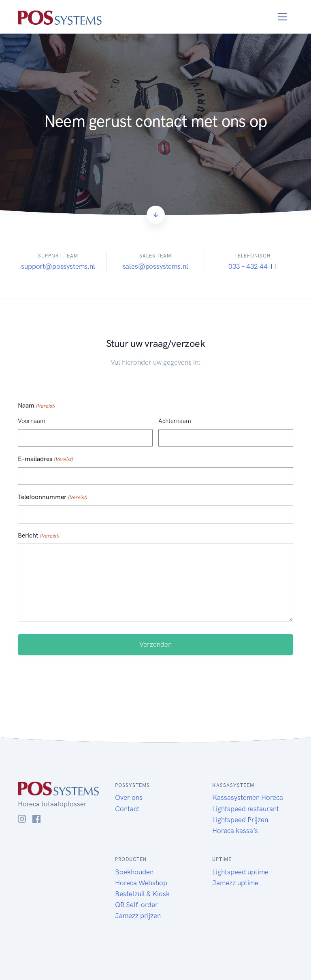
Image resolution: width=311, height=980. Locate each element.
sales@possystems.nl (155, 266)
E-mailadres (45, 459)
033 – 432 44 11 (253, 266)
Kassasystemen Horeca (248, 797)
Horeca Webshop (141, 883)
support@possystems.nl (58, 266)
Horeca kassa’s (236, 831)
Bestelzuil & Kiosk (142, 894)
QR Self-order (136, 905)
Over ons (129, 797)
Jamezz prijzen (138, 916)
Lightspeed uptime (240, 872)
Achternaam (175, 421)
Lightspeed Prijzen (240, 820)
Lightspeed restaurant (246, 809)
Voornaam (32, 421)
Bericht (38, 536)
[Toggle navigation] (282, 17)
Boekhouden (134, 872)
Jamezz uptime (235, 883)
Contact (127, 809)
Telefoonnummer (52, 497)
